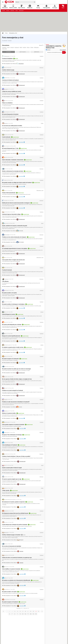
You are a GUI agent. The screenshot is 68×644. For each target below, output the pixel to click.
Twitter (32, 47)
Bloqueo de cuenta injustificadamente (11, 336)
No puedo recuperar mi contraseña (10, 359)
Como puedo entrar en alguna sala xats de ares (13, 260)
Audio (17, 11)
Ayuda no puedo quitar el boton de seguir (12, 468)
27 (12, 614)
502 (25, 614)
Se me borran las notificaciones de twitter (12, 126)
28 (15, 614)
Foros (63, 7)
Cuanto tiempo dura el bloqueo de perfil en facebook (15, 525)
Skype (28, 47)
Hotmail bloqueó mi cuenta (9, 314)
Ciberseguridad (46, 7)
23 (33, 611)
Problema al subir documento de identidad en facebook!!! (16, 402)
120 (20, 614)
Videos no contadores (7, 103)
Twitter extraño (6, 490)
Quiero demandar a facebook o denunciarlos (13, 160)
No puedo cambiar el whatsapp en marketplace (13, 304)
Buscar (41, 45)
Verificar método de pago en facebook (11, 535)
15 (17, 611)
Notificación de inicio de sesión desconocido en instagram (16, 203)
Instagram (17, 47)
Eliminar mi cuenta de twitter (9, 413)
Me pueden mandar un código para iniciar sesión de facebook (17, 183)
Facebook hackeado (7, 270)
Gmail (8, 47)
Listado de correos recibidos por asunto (12, 91)
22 (31, 611)
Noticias (48, 50)
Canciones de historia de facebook (10, 80)
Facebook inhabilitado (7, 59)
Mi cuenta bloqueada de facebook (10, 114)
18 (20, 611)
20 (25, 611)
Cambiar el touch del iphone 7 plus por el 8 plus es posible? (16, 456)
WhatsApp (36, 47)
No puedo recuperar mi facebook (10, 602)
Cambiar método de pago (8, 70)
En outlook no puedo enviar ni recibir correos (13, 347)
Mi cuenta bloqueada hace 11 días (10, 148)
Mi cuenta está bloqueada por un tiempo (12, 325)
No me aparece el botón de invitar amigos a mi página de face (17, 379)
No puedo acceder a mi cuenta (9, 293)
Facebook (4, 47)
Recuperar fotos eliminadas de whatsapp (12, 435)
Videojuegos (21, 11)
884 (31, 614)
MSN (21, 47)
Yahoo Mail (4, 49)
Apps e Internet (22, 7)
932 (33, 614)
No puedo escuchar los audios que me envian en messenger (17, 369)
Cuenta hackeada (6, 137)
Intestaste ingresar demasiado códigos (11, 214)
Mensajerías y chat (13, 33)
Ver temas (10, 41)
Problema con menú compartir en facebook (13, 390)
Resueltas (37, 52)
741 (28, 614)
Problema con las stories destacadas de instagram (14, 237)
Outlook (24, 47)
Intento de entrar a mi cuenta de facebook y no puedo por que (17, 558)
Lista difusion (5, 281)
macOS (4, 11)
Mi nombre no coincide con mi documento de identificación (16, 580)
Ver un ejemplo (63, 50)
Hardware (12, 11)
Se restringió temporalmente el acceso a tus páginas (15, 248)
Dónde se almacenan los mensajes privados (13, 171)
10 (15, 611)
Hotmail (12, 47)
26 (9, 614)
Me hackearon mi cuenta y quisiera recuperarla (13, 502)
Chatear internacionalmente (9, 193)
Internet (8, 11)
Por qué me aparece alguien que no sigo (12, 479)
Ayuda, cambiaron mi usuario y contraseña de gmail (15, 226)
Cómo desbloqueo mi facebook (10, 445)
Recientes (9, 52)
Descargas (55, 7)
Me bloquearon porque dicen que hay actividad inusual (15, 513)
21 (28, 611)
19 (23, 611)
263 (23, 614)
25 (39, 611)
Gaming (38, 7)
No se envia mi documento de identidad (12, 546)
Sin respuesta (23, 52)
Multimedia (30, 7)
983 (36, 614)
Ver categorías (5, 41)
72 (17, 614)
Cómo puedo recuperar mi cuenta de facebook (13, 425)
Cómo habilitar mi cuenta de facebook (11, 569)
